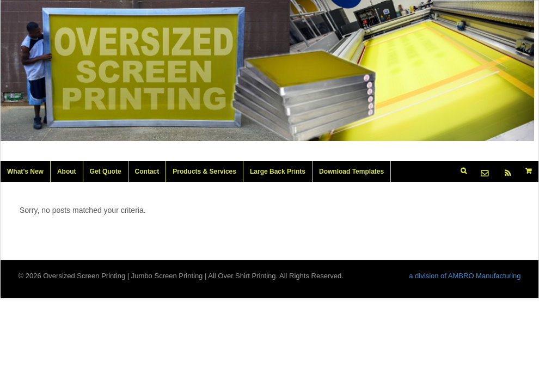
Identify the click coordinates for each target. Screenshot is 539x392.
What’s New (25, 171)
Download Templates (351, 171)
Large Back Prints (278, 171)
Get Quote (106, 171)
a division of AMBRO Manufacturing (465, 276)
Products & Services (204, 171)
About (67, 171)
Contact (147, 171)
